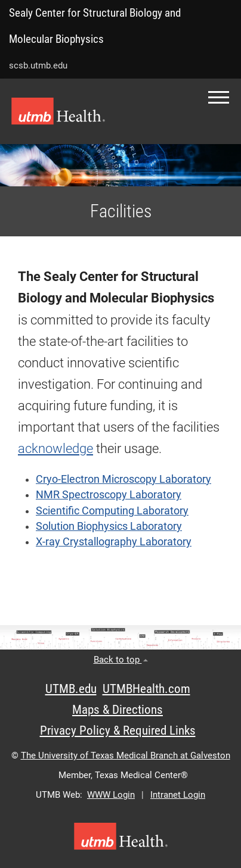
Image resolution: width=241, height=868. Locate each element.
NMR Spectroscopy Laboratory (109, 495)
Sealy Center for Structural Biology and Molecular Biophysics (95, 26)
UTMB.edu (71, 689)
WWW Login (111, 795)
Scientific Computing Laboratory (112, 511)
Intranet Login (178, 795)
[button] (219, 97)
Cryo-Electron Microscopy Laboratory (123, 479)
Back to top (121, 660)
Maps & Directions (118, 710)
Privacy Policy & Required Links (118, 730)
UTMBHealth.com (146, 689)
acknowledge (55, 449)
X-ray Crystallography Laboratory (114, 542)
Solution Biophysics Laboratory (109, 526)
